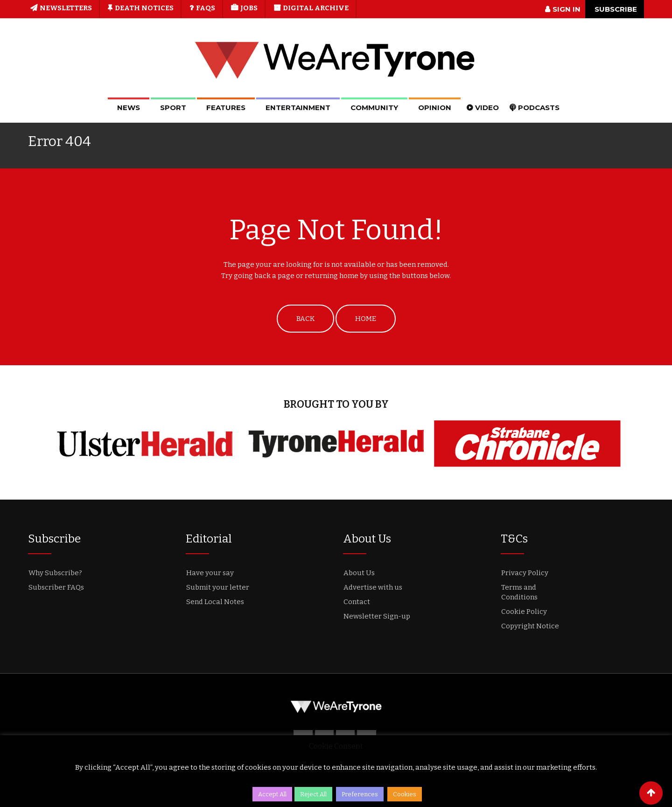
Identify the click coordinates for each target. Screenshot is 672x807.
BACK (305, 319)
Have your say (210, 573)
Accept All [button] (272, 794)
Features (226, 108)
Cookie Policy (524, 612)
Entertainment (298, 108)
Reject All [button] (313, 794)
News (129, 108)
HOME (366, 319)
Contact (357, 602)
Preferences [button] (360, 794)
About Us (359, 573)
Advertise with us (373, 587)
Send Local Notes (215, 602)
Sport (173, 108)
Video (487, 108)
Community (374, 108)
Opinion (435, 108)
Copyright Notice (530, 626)
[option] (145, 444)
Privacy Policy (525, 573)
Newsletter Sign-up (377, 616)
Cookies (405, 794)
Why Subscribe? (55, 573)
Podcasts (539, 108)
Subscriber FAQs (56, 587)
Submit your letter (218, 587)
